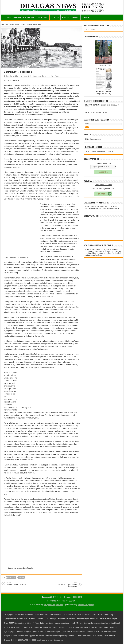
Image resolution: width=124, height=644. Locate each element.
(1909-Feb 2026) (96, 112)
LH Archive (42, 17)
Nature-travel (37, 76)
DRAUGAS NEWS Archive (24, 17)
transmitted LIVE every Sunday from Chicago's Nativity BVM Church (102, 207)
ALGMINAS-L (11, 577)
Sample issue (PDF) (103, 94)
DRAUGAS (86, 17)
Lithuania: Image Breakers (18, 584)
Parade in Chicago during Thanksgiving (65, 585)
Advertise (66, 17)
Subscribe (55, 17)
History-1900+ (14, 25)
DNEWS (21, 577)
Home (7, 17)
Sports (44, 76)
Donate (75, 17)
